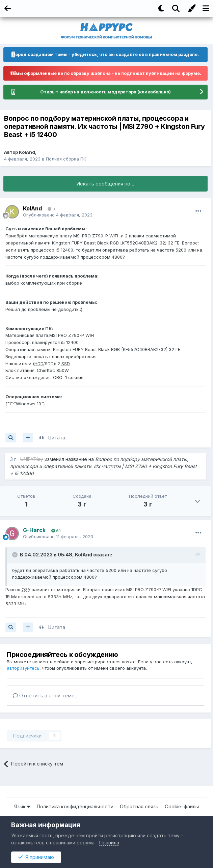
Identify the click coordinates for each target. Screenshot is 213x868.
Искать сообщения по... (105, 184)
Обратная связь (139, 806)
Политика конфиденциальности (75, 806)
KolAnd (27, 152)
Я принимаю (36, 857)
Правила (109, 843)
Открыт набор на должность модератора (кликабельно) (105, 92)
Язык (22, 806)
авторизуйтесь (23, 668)
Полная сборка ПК (66, 159)
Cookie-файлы (182, 806)
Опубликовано (58, 215)
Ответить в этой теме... (46, 696)
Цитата (57, 438)
